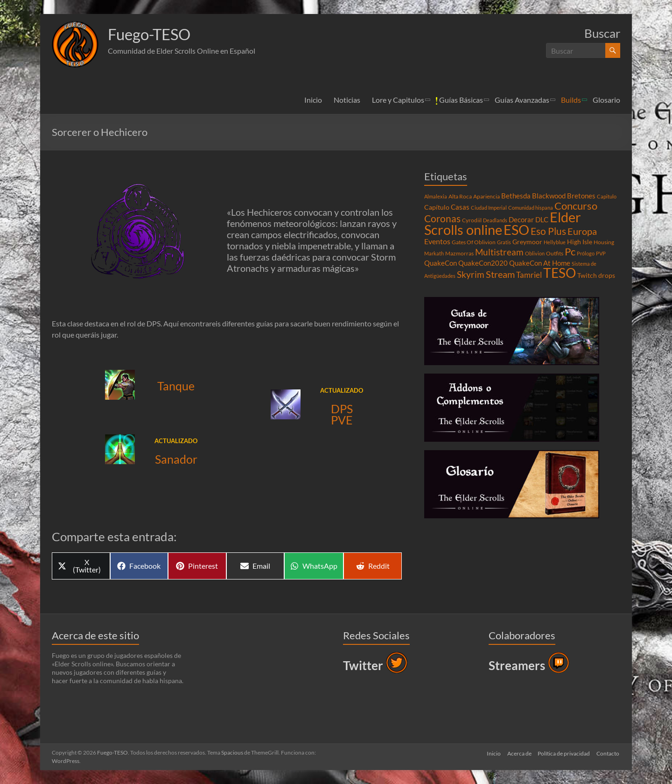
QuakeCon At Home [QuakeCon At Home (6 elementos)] (540, 263)
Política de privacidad (564, 752)
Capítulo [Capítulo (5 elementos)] (437, 207)
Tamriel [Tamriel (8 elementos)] (529, 275)
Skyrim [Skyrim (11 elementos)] (471, 275)
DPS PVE (342, 414)
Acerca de (518, 752)
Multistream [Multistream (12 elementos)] (499, 252)
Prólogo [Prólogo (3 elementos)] (586, 253)
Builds (571, 100)
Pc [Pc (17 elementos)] (570, 252)
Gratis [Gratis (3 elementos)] (504, 242)
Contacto (609, 752)
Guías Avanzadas (522, 100)
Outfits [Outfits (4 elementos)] (555, 253)
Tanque (176, 386)
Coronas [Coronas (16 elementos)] (442, 219)
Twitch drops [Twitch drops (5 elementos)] (596, 275)
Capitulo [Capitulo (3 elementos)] (607, 196)
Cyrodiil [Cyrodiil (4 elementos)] (472, 220)
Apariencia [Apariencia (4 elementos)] (486, 196)
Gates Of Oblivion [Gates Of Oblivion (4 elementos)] (474, 242)
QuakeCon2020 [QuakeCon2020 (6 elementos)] (483, 263)
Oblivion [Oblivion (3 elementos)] (535, 253)
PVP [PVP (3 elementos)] (601, 253)
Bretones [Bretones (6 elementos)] (581, 196)
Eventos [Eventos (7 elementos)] (437, 241)
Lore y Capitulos (398, 100)
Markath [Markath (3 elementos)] (434, 253)
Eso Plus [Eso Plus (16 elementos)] (548, 231)
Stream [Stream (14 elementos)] (500, 274)
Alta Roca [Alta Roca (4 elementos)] (460, 196)
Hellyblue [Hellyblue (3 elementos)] (555, 242)
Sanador (176, 459)
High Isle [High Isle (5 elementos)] (580, 242)
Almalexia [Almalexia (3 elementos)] (436, 196)
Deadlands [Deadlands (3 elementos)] (495, 220)
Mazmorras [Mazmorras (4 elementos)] (459, 253)
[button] (75, 44)
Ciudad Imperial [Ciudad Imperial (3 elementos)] (489, 208)
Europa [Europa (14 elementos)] (582, 231)
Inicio (313, 100)
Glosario (606, 100)
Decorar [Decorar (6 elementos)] (521, 219)
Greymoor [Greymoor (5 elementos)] (527, 242)
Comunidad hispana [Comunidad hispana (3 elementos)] (531, 208)
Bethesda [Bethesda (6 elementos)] (516, 196)
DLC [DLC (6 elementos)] (542, 219)
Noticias (347, 100)
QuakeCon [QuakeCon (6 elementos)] (441, 263)
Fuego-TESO (153, 34)
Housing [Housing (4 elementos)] (604, 242)
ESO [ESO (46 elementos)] (516, 230)
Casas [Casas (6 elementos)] (460, 207)
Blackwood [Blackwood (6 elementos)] (549, 196)
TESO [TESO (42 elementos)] (560, 273)
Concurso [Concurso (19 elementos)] (576, 206)
